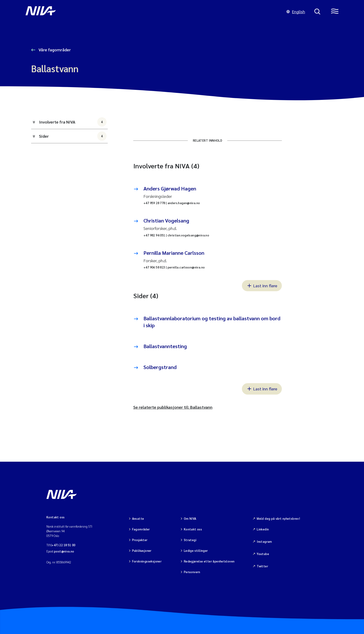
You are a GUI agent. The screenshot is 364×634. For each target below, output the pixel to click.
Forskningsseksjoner (147, 561)
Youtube (263, 554)
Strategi (190, 540)
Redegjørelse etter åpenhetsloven (209, 561)
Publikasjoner (142, 551)
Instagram (264, 541)
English (296, 11)
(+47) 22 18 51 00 (63, 545)
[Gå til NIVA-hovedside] (151, 12)
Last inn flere (262, 285)
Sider (73, 136)
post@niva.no (64, 551)
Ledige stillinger (196, 551)
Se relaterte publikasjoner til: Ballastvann (173, 407)
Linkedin (263, 529)
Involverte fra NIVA (73, 122)
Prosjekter (140, 540)
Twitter (262, 566)
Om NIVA (190, 518)
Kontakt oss (193, 529)
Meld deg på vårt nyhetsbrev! (278, 518)
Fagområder (141, 529)
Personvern (192, 572)
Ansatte (138, 518)
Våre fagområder (54, 50)
